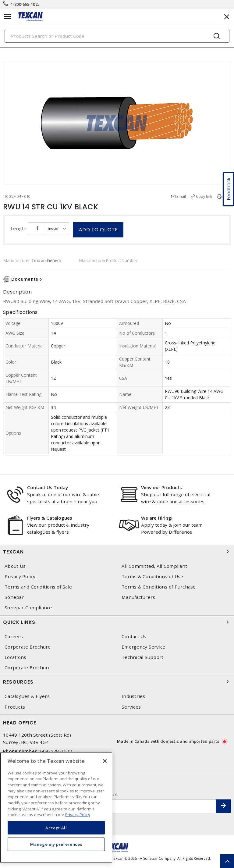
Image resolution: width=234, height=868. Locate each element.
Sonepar (14, 597)
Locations (15, 657)
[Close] (105, 761)
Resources (117, 682)
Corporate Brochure (28, 647)
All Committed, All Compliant (154, 566)
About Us (15, 566)
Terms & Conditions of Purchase (159, 587)
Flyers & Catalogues (50, 518)
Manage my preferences (56, 844)
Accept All (56, 828)
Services (131, 707)
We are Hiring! (157, 518)
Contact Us (134, 637)
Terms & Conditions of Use (152, 576)
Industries (133, 696)
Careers (14, 637)
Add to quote (98, 230)
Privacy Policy (20, 576)
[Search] (117, 36)
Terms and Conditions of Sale (38, 587)
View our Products (161, 487)
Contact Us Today (48, 487)
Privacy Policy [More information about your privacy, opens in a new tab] (78, 815)
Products (15, 707)
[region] (56, 808)
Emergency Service (143, 647)
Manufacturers (138, 597)
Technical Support (142, 657)
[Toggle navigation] (8, 17)
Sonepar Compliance (28, 608)
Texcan (117, 552)
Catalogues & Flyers (27, 696)
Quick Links (117, 622)
